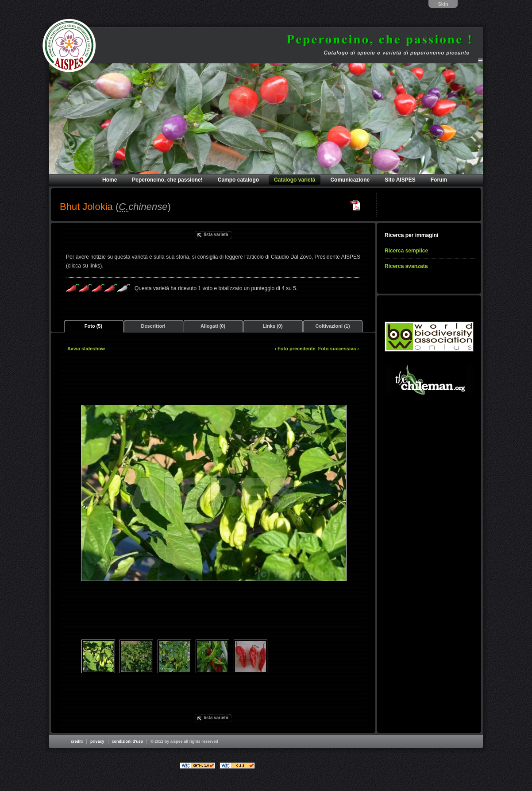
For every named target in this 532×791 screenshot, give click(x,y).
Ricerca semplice (406, 251)
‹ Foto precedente (295, 349)
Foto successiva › (339, 349)
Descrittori (153, 326)
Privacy (97, 741)
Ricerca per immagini (411, 235)
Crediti (77, 741)
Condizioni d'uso (128, 741)
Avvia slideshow (86, 349)
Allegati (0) (213, 326)
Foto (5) (93, 326)
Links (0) (272, 326)
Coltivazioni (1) (332, 326)
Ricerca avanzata (406, 266)
